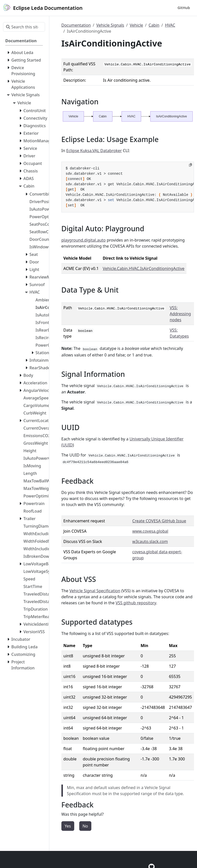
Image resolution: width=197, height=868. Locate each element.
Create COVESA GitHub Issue (159, 521)
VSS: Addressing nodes (180, 314)
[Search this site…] (24, 27)
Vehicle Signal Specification (95, 591)
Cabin (154, 25)
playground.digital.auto (84, 240)
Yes (68, 826)
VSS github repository (136, 603)
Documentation (76, 25)
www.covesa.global (150, 531)
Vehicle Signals (110, 25)
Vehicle (136, 25)
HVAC (170, 25)
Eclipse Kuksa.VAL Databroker (94, 151)
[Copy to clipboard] (190, 165)
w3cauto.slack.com (150, 541)
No (85, 826)
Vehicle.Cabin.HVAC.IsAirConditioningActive (144, 268)
